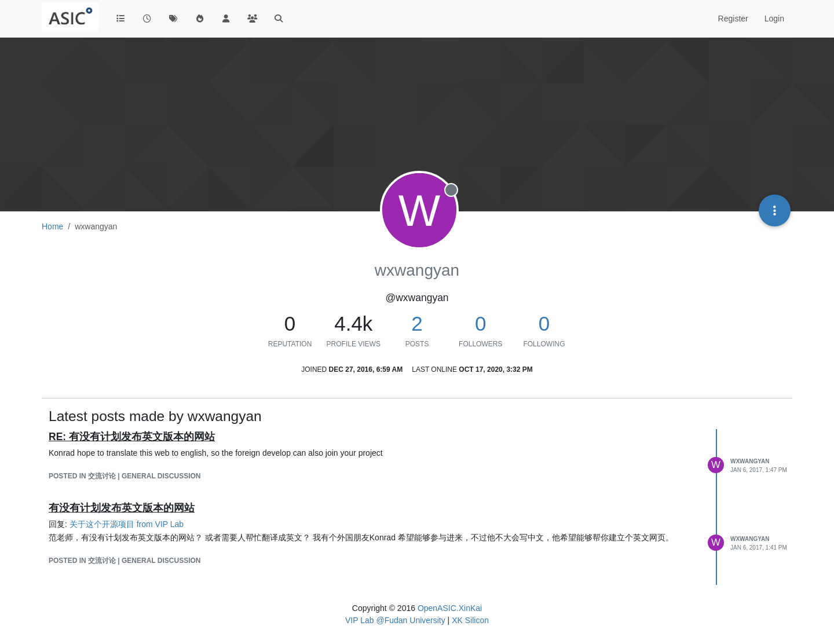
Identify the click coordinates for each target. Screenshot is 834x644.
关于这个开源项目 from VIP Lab (127, 524)
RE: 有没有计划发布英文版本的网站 (132, 437)
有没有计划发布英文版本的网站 (122, 508)
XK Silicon (470, 620)
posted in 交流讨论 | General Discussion (125, 476)
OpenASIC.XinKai (450, 608)
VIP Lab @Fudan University (395, 620)
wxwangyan (750, 461)
